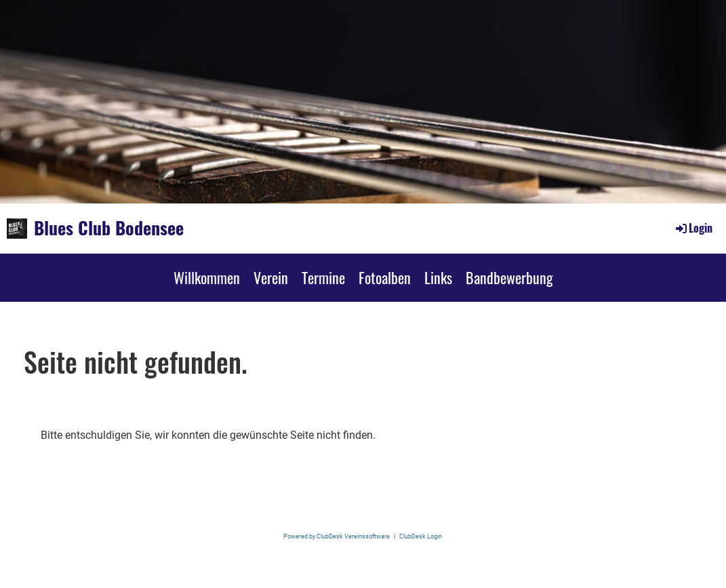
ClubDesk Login (421, 536)
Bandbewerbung (509, 277)
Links (438, 277)
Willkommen (207, 277)
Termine (323, 277)
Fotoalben (385, 277)
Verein (271, 277)
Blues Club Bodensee (109, 228)
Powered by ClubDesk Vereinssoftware (337, 536)
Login (693, 228)
